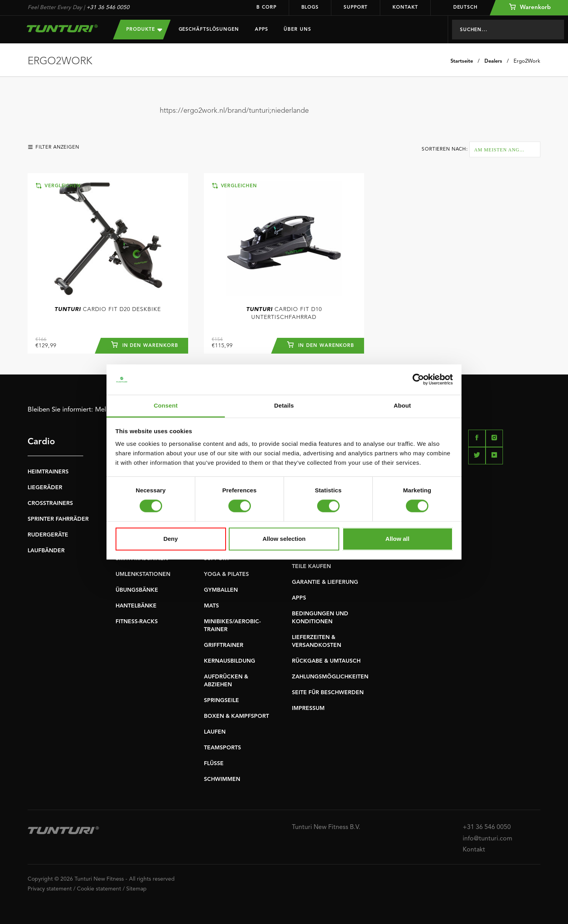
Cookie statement (99, 889)
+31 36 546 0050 (108, 7)
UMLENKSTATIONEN (143, 574)
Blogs (310, 7)
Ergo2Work (527, 61)
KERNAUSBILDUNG (230, 661)
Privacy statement (50, 889)
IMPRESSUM (308, 708)
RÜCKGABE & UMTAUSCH (326, 661)
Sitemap (136, 889)
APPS (299, 598)
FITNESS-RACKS (137, 622)
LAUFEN (215, 732)
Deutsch (460, 7)
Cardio (41, 442)
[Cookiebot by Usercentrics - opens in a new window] (418, 380)
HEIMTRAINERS (48, 472)
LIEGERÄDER (45, 488)
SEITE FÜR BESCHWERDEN (328, 693)
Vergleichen (58, 186)
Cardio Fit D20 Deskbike (108, 309)
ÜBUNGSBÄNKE (137, 590)
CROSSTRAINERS (50, 503)
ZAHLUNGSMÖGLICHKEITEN (330, 677)
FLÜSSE (214, 764)
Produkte (144, 29)
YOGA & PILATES (226, 574)
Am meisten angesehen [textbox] (507, 150)
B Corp (266, 7)
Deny (171, 539)
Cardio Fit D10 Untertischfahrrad (284, 313)
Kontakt (405, 7)
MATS (211, 606)
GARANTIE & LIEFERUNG (325, 582)
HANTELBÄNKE (136, 606)
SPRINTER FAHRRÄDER (58, 519)
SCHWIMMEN (222, 779)
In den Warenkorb (144, 345)
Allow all (397, 539)
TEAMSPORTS (222, 748)
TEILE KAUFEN (311, 566)
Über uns (297, 30)
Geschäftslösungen (209, 30)
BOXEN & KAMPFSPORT (236, 716)
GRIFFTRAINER (224, 645)
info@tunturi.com (488, 839)
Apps (262, 30)
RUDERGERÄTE (48, 535)
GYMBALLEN (221, 590)
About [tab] (402, 405)
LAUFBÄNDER (46, 551)
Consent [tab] (166, 405)
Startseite (462, 61)
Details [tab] (284, 405)
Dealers (493, 61)
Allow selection (284, 539)
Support (356, 7)
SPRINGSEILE (221, 700)
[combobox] (505, 149)
